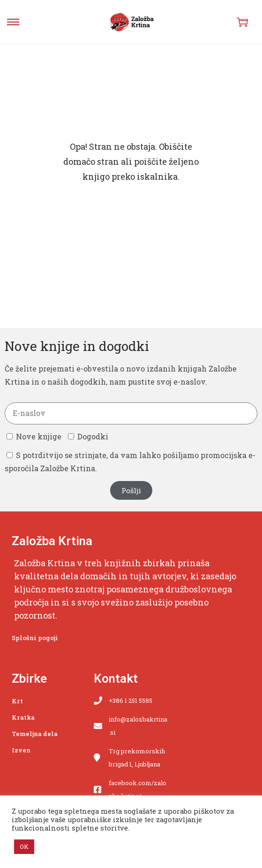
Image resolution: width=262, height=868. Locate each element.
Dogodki (93, 436)
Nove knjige (39, 436)
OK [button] (24, 846)
